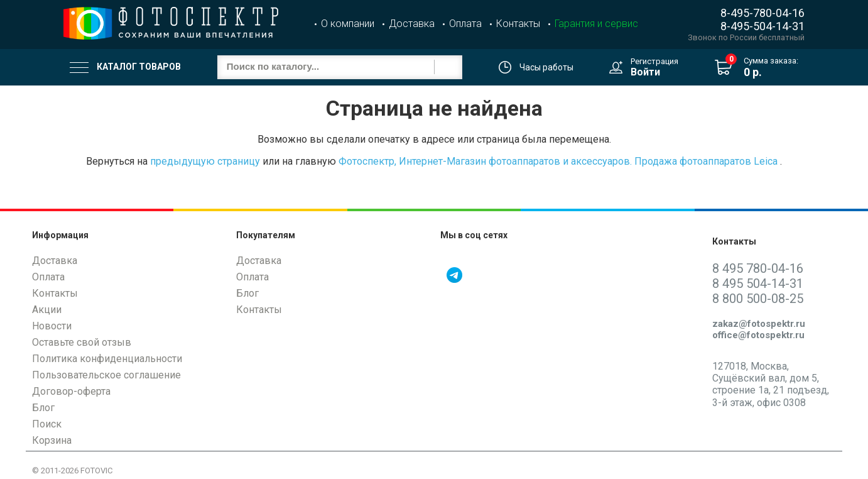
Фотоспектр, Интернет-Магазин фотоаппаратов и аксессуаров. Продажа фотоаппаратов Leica (558, 161)
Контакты (518, 24)
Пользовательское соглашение (106, 375)
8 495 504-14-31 (758, 284)
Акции (47, 310)
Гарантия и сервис (596, 24)
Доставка (412, 24)
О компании (348, 24)
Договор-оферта (71, 391)
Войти (645, 72)
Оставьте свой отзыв (82, 342)
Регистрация (654, 61)
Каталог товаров (125, 67)
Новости (52, 326)
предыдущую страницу (205, 161)
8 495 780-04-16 (758, 268)
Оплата (465, 24)
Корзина (52, 440)
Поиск (47, 424)
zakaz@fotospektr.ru (759, 324)
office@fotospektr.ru (758, 335)
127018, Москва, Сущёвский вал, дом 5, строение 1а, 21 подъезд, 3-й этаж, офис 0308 (771, 384)
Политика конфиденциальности (107, 359)
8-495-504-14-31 (762, 26)
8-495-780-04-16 (762, 13)
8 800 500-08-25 (758, 299)
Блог (43, 408)
